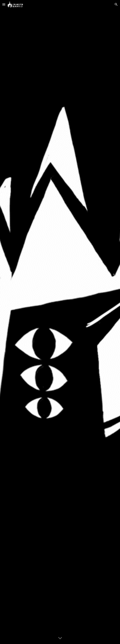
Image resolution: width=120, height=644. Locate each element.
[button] (4, 4)
